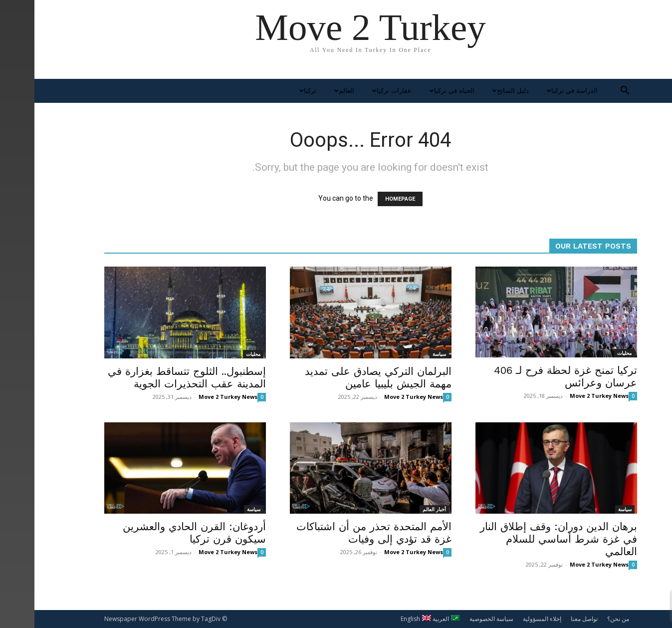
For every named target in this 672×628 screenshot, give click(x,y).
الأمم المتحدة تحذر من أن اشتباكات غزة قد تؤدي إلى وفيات (339, 533)
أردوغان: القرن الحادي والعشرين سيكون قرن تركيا (160, 533)
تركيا (272, 91)
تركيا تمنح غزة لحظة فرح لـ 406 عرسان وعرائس (531, 376)
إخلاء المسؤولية (508, 619)
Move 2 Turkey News (194, 397)
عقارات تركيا (356, 91)
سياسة (405, 354)
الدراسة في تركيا (537, 91)
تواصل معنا (550, 619)
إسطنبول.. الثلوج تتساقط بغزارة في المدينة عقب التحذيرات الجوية (152, 377)
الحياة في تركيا (416, 91)
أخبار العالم (400, 509)
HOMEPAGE (366, 199)
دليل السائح (475, 91)
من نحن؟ (584, 619)
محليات (219, 354)
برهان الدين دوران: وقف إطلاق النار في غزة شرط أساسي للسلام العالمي (524, 539)
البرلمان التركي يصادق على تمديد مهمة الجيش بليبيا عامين (344, 377)
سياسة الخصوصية (457, 619)
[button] (591, 92)
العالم (309, 91)
